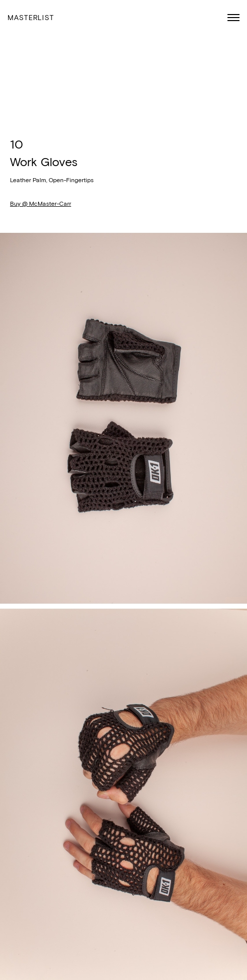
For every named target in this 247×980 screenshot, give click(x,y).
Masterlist (31, 18)
